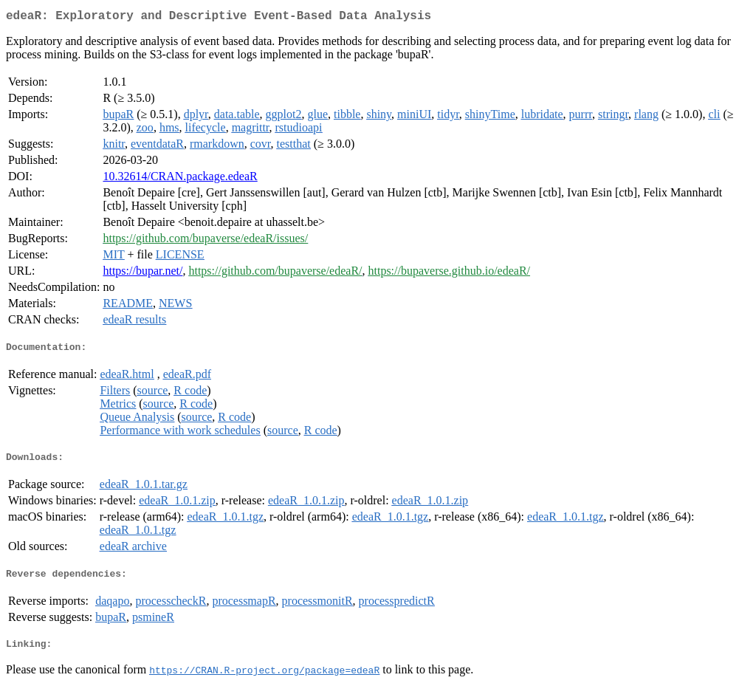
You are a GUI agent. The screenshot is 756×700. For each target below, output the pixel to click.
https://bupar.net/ (142, 274)
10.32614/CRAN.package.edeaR (180, 179)
